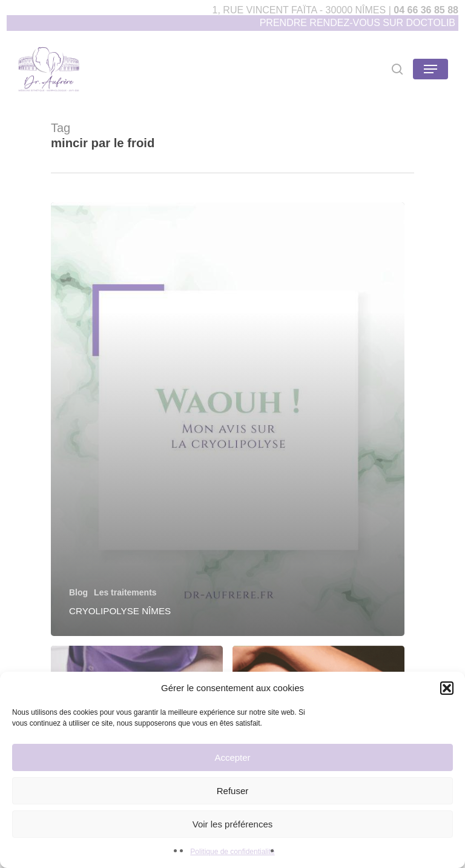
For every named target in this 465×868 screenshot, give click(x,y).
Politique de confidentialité (232, 852)
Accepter (232, 757)
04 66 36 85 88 (426, 10)
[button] (447, 688)
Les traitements (125, 592)
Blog (78, 592)
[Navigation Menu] (430, 69)
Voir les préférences (233, 824)
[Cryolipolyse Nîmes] (228, 419)
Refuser (233, 791)
